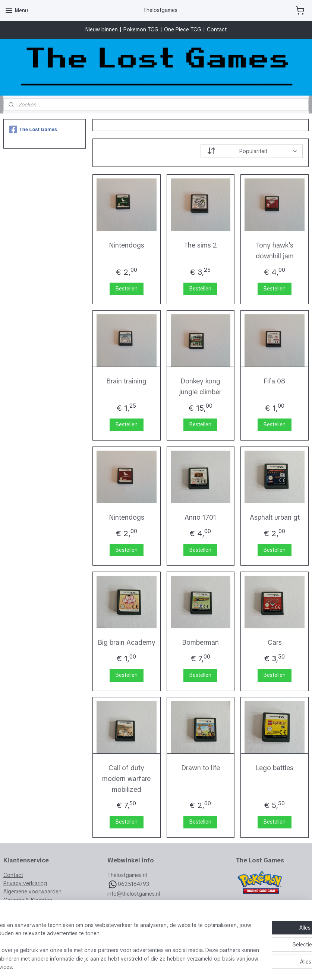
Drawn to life (201, 768)
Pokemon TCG (141, 29)
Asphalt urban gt (275, 517)
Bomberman (201, 642)
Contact (217, 29)
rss (145, 966)
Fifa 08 (275, 381)
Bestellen (127, 289)
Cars (275, 642)
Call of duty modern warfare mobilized (126, 779)
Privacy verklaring (25, 883)
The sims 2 (201, 245)
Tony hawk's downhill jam (275, 251)
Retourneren (18, 917)
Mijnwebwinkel (237, 966)
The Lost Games (33, 130)
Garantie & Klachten (28, 900)
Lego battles (275, 768)
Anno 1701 (201, 517)
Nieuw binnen (102, 29)
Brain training (126, 381)
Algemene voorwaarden (32, 892)
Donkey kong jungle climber (201, 387)
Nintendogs (127, 245)
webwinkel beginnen (172, 966)
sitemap (131, 966)
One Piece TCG (183, 29)
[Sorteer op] (252, 151)
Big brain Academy (127, 642)
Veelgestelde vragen (28, 908)
